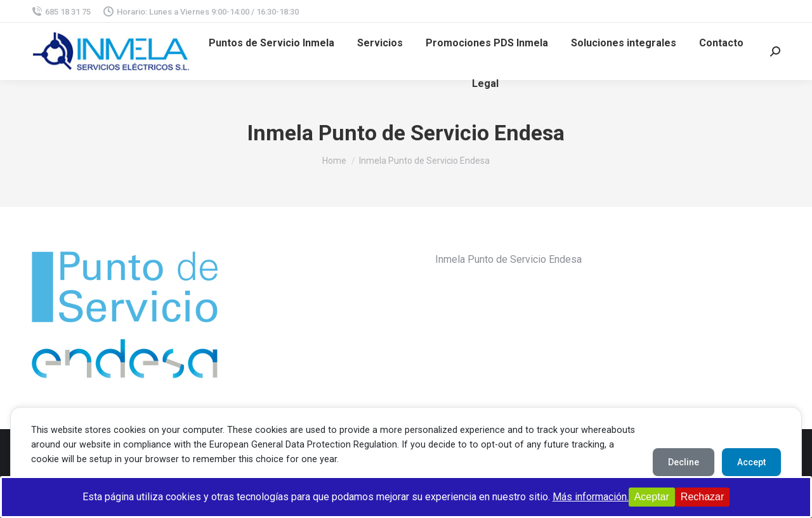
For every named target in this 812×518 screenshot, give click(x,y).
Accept (751, 462)
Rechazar (702, 497)
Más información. (591, 497)
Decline (684, 462)
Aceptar (652, 497)
